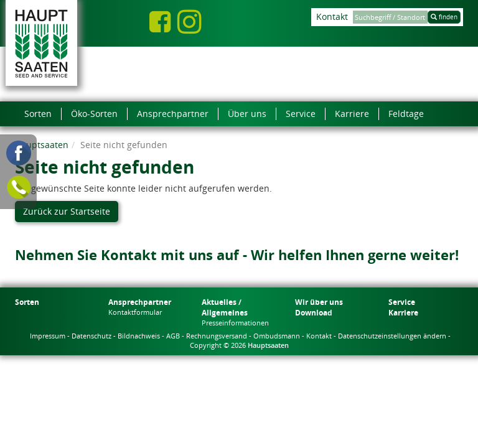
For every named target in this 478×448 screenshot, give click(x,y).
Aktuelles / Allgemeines (225, 307)
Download (314, 313)
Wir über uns (319, 302)
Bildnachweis (139, 336)
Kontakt (332, 16)
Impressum (48, 336)
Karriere (403, 313)
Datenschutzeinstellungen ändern (392, 336)
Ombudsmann (277, 336)
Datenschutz (91, 336)
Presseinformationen (235, 323)
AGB (173, 336)
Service (402, 302)
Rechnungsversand (217, 336)
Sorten (27, 302)
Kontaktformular (135, 312)
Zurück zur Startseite (67, 211)
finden (444, 17)
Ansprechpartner (140, 302)
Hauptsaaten (42, 145)
